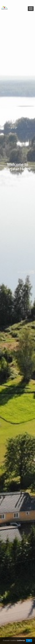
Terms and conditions (23, 2)
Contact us (32, 2)
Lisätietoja (21, 640)
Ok (29, 641)
